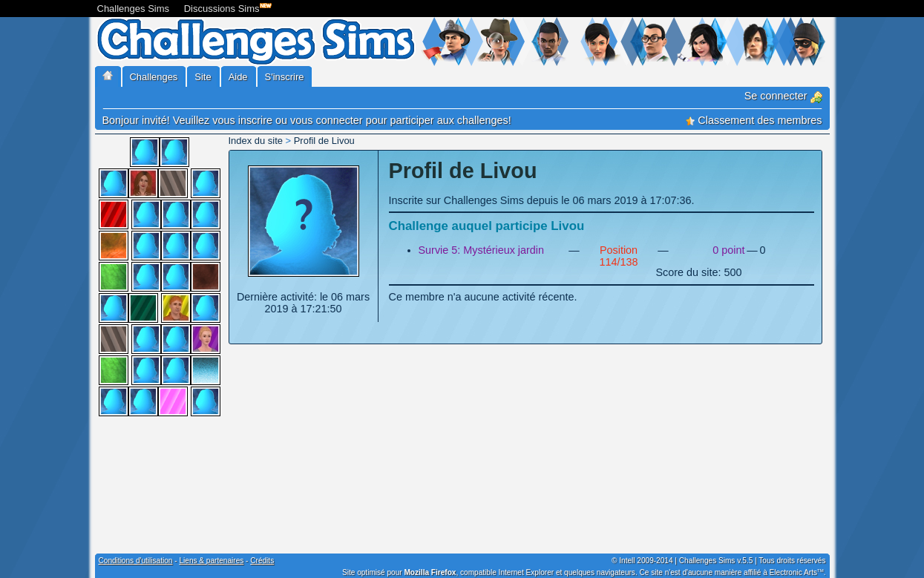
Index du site (256, 141)
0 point (728, 250)
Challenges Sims (134, 9)
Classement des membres (754, 120)
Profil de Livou (324, 141)
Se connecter (783, 96)
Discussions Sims (225, 7)
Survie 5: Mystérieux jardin (482, 250)
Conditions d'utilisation (136, 561)
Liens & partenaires (211, 561)
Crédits (262, 561)
